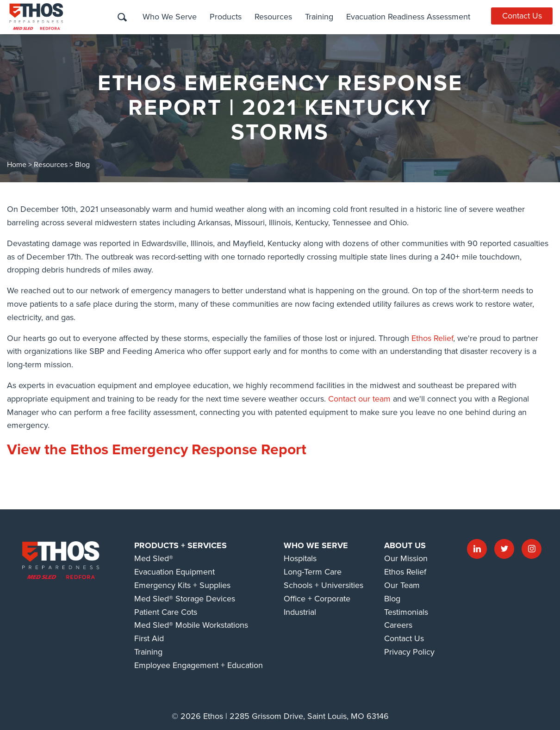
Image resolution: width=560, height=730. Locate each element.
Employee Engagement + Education (199, 665)
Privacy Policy (409, 652)
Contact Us (522, 16)
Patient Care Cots (166, 612)
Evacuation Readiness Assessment (408, 17)
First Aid (149, 638)
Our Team (402, 585)
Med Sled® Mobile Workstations (191, 625)
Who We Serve (169, 17)
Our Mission (406, 558)
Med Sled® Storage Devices (185, 599)
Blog (82, 165)
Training (319, 17)
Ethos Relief (432, 338)
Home (17, 165)
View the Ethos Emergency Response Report (157, 450)
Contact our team (359, 399)
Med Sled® (154, 558)
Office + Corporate (317, 599)
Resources (273, 17)
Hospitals (300, 558)
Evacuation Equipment (174, 572)
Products (225, 17)
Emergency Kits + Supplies (182, 585)
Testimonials (406, 612)
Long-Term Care (313, 572)
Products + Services (180, 545)
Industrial (300, 612)
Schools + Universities (324, 585)
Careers (398, 625)
